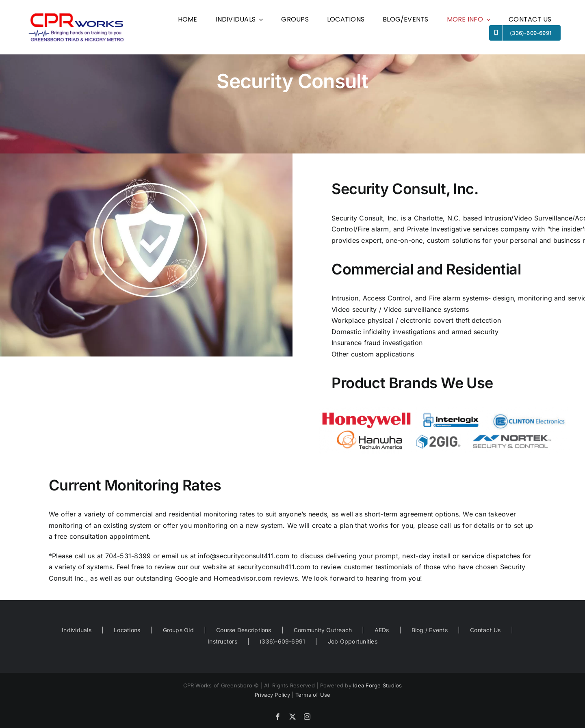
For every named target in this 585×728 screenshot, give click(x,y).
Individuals (77, 630)
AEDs (382, 630)
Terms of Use (313, 695)
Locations (127, 630)
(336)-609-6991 (282, 641)
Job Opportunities (353, 641)
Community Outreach (323, 630)
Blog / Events (430, 630)
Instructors (222, 641)
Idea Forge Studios (377, 685)
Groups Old (178, 630)
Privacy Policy (272, 695)
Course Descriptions (244, 630)
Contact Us (485, 630)
